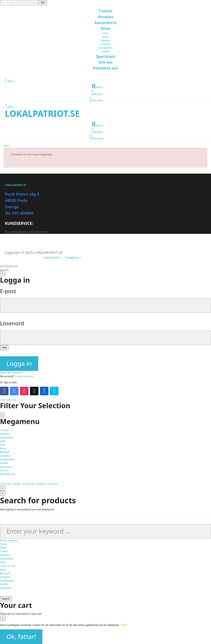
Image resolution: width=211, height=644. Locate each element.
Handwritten (106, 48)
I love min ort (8, 566)
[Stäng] (3, 273)
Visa (4, 347)
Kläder (4, 548)
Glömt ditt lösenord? (12, 373)
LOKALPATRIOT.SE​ (42, 113)
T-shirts (4, 551)
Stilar (3, 562)
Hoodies (5, 555)
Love (105, 33)
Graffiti (105, 51)
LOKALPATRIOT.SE (15, 185)
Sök (43, 2)
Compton (105, 44)
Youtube (41, 484)
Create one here (24, 376)
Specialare (6, 588)
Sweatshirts (7, 559)
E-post (8, 291)
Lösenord (12, 323)
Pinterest (52, 484)
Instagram (28, 484)
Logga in (19, 363)
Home (3, 544)
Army (106, 37)
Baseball (105, 40)
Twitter (17, 484)
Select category (9, 540)
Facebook (6, 484)
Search (6, 599)
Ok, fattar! (21, 637)
